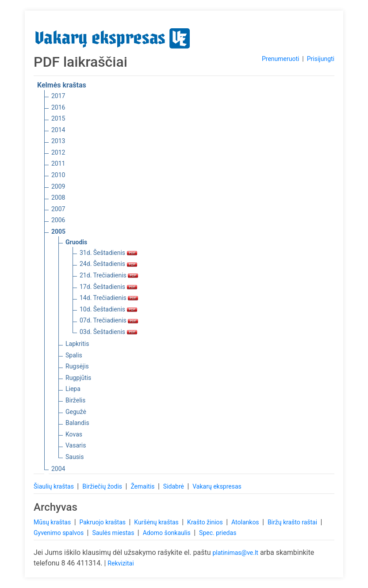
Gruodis (76, 242)
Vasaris (76, 445)
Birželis (75, 400)
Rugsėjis (77, 366)
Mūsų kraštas (53, 522)
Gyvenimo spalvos (59, 533)
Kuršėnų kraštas (157, 522)
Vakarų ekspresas (217, 486)
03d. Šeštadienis (108, 332)
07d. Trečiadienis (109, 320)
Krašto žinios (206, 522)
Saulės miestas (114, 533)
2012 (58, 152)
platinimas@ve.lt (235, 553)
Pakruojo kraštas (103, 522)
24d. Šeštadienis (108, 264)
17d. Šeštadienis (108, 287)
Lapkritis (77, 344)
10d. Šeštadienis (108, 309)
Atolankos (246, 522)
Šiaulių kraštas (54, 486)
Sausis (75, 457)
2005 (58, 231)
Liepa (73, 389)
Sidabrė (174, 486)
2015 (58, 118)
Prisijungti (321, 59)
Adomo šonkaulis (168, 533)
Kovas (74, 434)
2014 (58, 130)
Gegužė (76, 412)
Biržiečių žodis (103, 486)
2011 (58, 163)
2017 (58, 96)
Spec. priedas (218, 533)
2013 (58, 141)
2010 (58, 175)
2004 (58, 469)
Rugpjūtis (78, 378)
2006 (58, 220)
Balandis (77, 423)
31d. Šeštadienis (108, 253)
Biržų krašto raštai (293, 522)
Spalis (74, 355)
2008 (58, 197)
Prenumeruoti (280, 59)
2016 (58, 107)
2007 (58, 209)
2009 (58, 186)
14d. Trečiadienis (109, 298)
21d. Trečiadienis (109, 275)
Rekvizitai (121, 563)
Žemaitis (143, 486)
